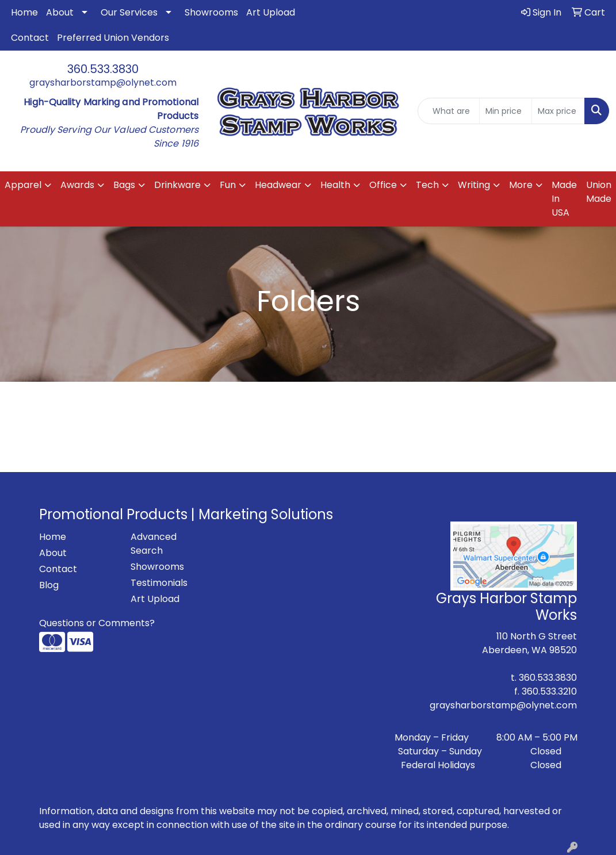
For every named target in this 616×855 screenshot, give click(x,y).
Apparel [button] (23, 185)
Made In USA (564, 199)
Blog (49, 585)
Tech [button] (427, 185)
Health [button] (335, 185)
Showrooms (211, 12)
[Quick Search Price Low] (506, 111)
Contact (30, 38)
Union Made (599, 192)
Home (24, 12)
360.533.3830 (103, 69)
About (60, 12)
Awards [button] (77, 185)
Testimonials (159, 583)
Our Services (129, 12)
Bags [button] (124, 185)
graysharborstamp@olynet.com (103, 83)
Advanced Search (154, 544)
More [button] (521, 185)
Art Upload (271, 12)
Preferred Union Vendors (113, 38)
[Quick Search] (449, 111)
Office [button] (383, 185)
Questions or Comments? (97, 623)
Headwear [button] (278, 185)
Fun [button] (228, 185)
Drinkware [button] (177, 185)
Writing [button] (474, 185)
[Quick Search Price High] (558, 111)
